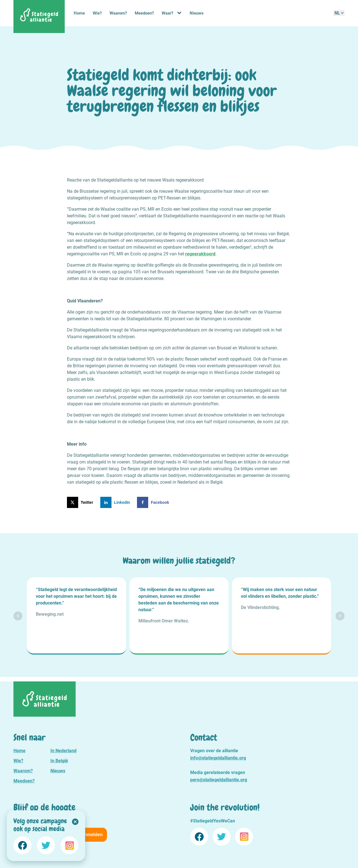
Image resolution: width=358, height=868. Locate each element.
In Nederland (63, 751)
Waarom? (118, 13)
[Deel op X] (81, 502)
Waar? (167, 13)
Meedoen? (144, 13)
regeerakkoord (200, 254)
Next (340, 616)
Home (79, 13)
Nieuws (197, 13)
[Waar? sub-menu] (180, 13)
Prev (18, 616)
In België (59, 761)
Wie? (97, 13)
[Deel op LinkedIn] (117, 502)
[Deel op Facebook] (154, 502)
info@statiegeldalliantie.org (218, 758)
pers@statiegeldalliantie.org (219, 780)
